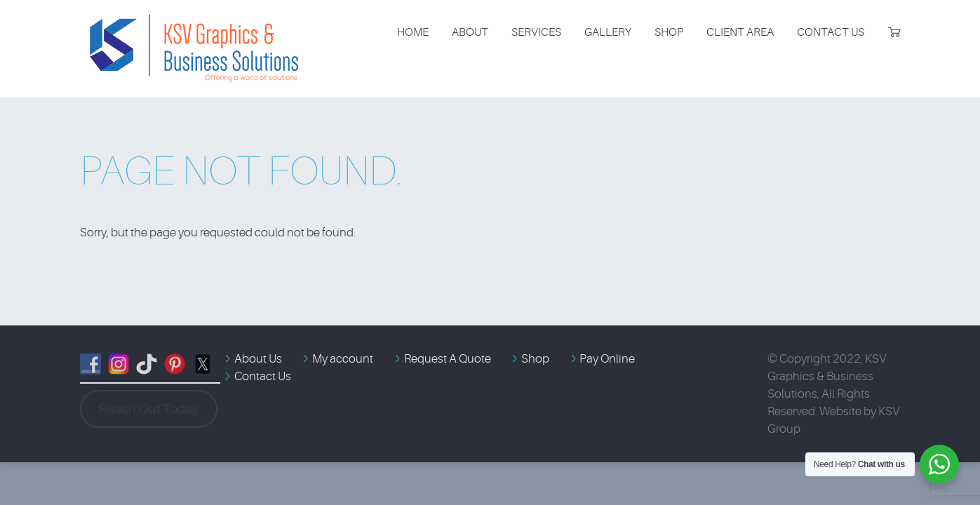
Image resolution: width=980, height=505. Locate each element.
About (470, 32)
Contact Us (831, 32)
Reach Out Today (149, 409)
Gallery (608, 32)
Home (413, 32)
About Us (258, 359)
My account (343, 359)
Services (536, 32)
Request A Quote (448, 359)
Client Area (740, 32)
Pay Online (607, 359)
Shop (669, 32)
